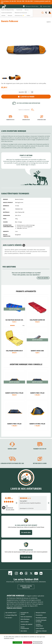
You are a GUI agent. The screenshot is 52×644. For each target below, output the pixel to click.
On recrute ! (9, 618)
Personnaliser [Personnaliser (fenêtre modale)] (38, 642)
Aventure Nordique (16, 596)
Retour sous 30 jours (42, 120)
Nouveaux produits (41, 618)
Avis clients (24, 631)
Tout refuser (28, 642)
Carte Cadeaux (40, 628)
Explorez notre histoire (14, 608)
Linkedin (41, 573)
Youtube (36, 573)
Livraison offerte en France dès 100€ (12, 463)
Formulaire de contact (25, 613)
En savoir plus (26, 532)
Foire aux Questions (26, 617)
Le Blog (11, 573)
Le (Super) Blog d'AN (11, 615)
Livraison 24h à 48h (26, 120)
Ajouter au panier (27, 97)
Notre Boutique (25, 619)
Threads (26, 573)
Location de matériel (26, 624)
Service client (12, 449)
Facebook (21, 573)
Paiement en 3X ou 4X (10, 120)
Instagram (16, 573)
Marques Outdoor (41, 613)
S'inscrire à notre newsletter (26, 587)
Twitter (31, 573)
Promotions (39, 615)
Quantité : (22, 92)
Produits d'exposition (39, 625)
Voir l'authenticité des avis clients (10, 508)
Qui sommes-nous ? (11, 613)
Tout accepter (17, 642)
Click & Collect (25, 622)
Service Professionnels (25, 628)
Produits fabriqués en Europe (41, 621)
